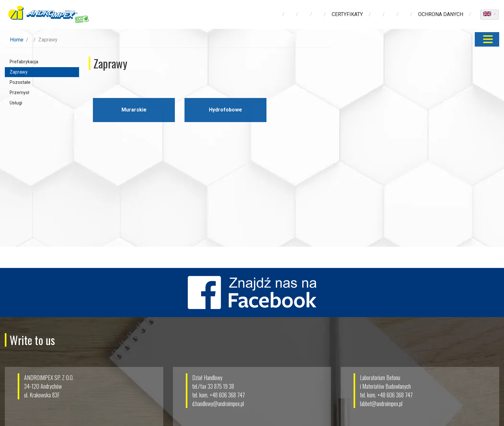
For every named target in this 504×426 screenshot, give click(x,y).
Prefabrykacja (24, 62)
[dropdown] (490, 15)
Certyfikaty (347, 14)
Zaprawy (19, 72)
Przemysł (19, 93)
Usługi (16, 103)
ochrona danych (441, 14)
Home (17, 40)
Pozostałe (20, 82)
